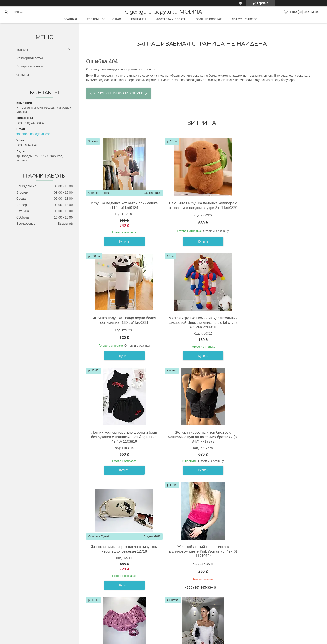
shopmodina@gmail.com (34, 134)
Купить (123, 241)
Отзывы (23, 75)
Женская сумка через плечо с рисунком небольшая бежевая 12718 (123, 435)
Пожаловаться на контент (172, 640)
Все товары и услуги (200, 609)
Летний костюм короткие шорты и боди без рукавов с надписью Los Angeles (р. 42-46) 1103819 (200, 323)
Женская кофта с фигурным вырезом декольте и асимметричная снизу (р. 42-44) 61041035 (123, 556)
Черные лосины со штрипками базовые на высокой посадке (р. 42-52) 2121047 (201, 554)
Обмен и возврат (209, 19)
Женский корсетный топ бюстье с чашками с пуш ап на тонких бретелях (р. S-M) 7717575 (278, 323)
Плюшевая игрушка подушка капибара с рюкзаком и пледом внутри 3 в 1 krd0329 (201, 208)
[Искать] (6, 12)
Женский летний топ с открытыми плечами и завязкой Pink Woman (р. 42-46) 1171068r (277, 437)
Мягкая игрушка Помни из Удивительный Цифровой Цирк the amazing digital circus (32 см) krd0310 (124, 323)
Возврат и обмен (30, 66)
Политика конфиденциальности (210, 640)
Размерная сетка (30, 58)
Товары (93, 19)
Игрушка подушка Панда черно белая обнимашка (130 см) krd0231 (277, 205)
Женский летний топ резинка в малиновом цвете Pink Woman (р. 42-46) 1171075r (200, 437)
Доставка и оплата (171, 19)
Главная (70, 19)
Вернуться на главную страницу (120, 93)
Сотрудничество (245, 19)
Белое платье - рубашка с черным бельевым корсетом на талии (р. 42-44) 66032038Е (277, 556)
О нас (117, 19)
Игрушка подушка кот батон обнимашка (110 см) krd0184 (123, 205)
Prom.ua (183, 636)
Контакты (139, 19)
